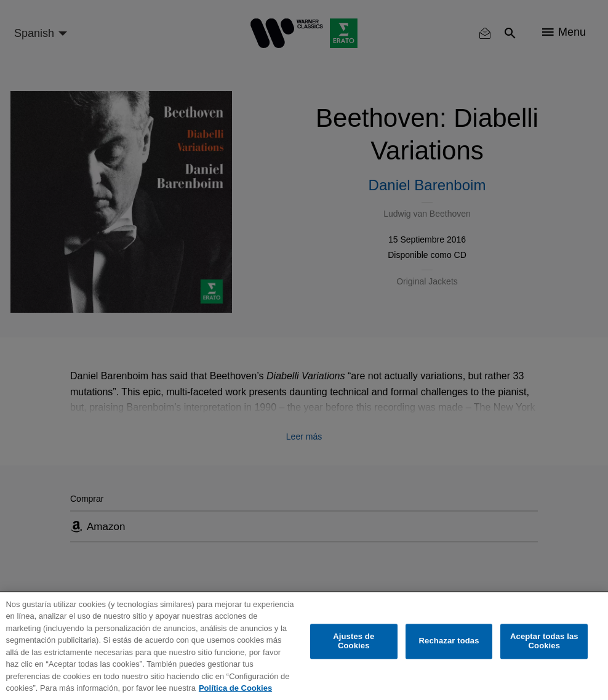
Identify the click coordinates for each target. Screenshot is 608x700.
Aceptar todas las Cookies (544, 641)
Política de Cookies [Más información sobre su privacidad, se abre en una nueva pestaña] (235, 688)
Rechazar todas (449, 641)
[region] (304, 646)
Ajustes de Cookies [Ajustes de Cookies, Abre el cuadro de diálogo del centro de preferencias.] (354, 641)
